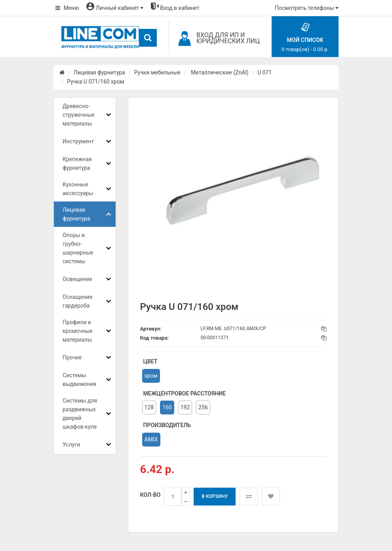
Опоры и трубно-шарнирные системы (78, 248)
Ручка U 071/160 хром (95, 82)
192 (185, 407)
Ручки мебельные (157, 72)
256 (203, 407)
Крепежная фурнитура (77, 163)
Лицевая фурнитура (99, 72)
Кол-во (150, 495)
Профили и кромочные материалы (78, 331)
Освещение (77, 279)
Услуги (71, 445)
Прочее (72, 357)
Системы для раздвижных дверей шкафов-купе (80, 414)
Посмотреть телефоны (307, 8)
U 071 (265, 72)
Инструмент (78, 141)
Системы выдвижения (79, 380)
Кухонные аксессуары (78, 189)
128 (149, 407)
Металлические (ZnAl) (219, 72)
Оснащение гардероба (77, 301)
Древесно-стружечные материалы (78, 115)
